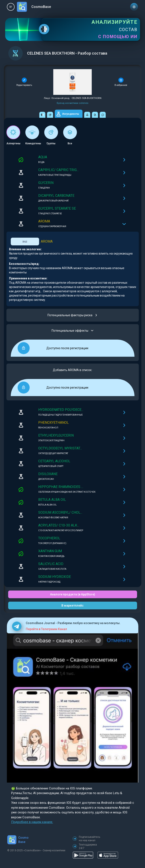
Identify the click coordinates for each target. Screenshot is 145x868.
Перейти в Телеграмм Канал (46, 629)
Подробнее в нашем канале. (32, 822)
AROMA (47, 241)
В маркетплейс (72, 606)
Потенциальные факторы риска (72, 315)
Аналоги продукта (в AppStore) (73, 594)
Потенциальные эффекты (72, 331)
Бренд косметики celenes (72, 103)
